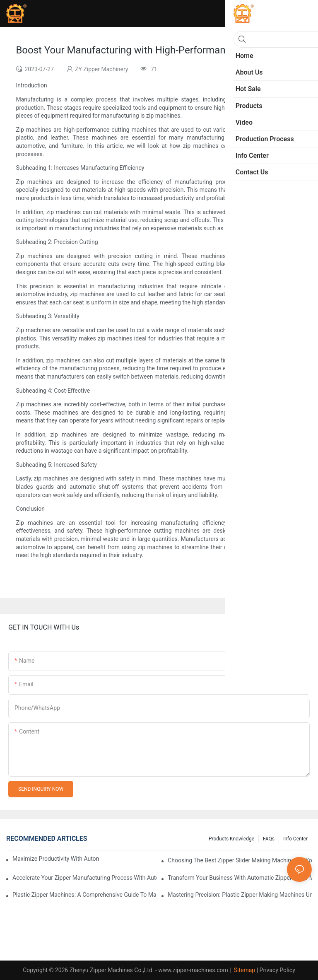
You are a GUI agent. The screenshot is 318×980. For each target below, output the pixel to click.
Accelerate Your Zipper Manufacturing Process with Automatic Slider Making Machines (84, 878)
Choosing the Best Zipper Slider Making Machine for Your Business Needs (240, 860)
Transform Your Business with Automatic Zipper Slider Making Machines (240, 878)
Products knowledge (231, 839)
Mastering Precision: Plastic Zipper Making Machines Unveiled (240, 895)
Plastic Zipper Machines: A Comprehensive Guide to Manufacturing (84, 895)
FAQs (269, 839)
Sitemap (244, 970)
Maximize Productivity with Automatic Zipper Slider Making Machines (56, 859)
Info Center (295, 839)
